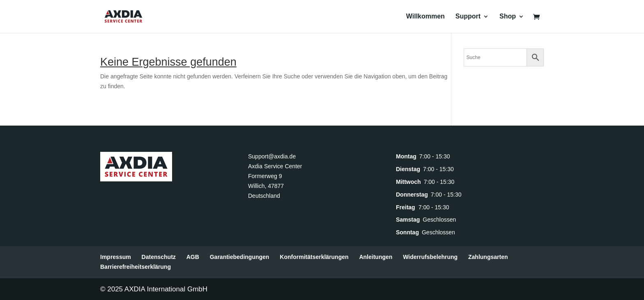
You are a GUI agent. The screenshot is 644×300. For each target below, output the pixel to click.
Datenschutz (159, 257)
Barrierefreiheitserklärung (136, 267)
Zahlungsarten (488, 257)
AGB (193, 257)
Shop (508, 17)
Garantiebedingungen (240, 257)
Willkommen (425, 17)
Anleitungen (376, 257)
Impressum (116, 257)
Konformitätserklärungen (314, 257)
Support (468, 17)
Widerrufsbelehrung (430, 257)
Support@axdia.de (272, 156)
